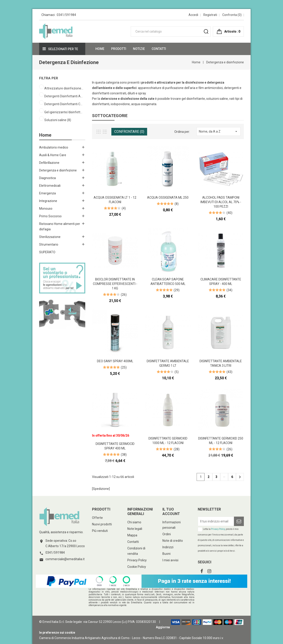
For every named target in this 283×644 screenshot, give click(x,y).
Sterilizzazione (50, 237)
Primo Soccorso (50, 216)
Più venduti (100, 531)
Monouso (46, 209)
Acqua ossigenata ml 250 (168, 198)
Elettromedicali (50, 186)
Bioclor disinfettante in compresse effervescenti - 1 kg (115, 284)
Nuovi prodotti (102, 524)
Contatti (133, 542)
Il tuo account (171, 512)
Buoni (166, 554)
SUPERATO (47, 252)
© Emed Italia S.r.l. (52, 622)
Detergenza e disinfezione (58, 170)
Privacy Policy (137, 560)
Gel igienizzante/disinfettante (64, 112)
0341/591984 (66, 15)
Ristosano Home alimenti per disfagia (60, 227)
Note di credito (173, 541)
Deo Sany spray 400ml (115, 361)
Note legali (135, 529)
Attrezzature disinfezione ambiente (64, 88)
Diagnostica (47, 178)
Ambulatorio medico (54, 147)
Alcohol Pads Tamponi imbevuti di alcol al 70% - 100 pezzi (221, 202)
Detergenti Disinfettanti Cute (64, 104)
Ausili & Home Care (53, 155)
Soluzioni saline (58, 120)
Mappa (132, 535)
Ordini (167, 534)
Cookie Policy (137, 567)
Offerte (97, 518)
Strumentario (49, 244)
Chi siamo (134, 522)
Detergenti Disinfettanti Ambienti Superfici (64, 96)
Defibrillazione (49, 163)
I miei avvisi (170, 560)
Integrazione (48, 201)
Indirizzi (168, 547)
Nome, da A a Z (219, 131)
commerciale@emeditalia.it (65, 559)
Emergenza (47, 193)
